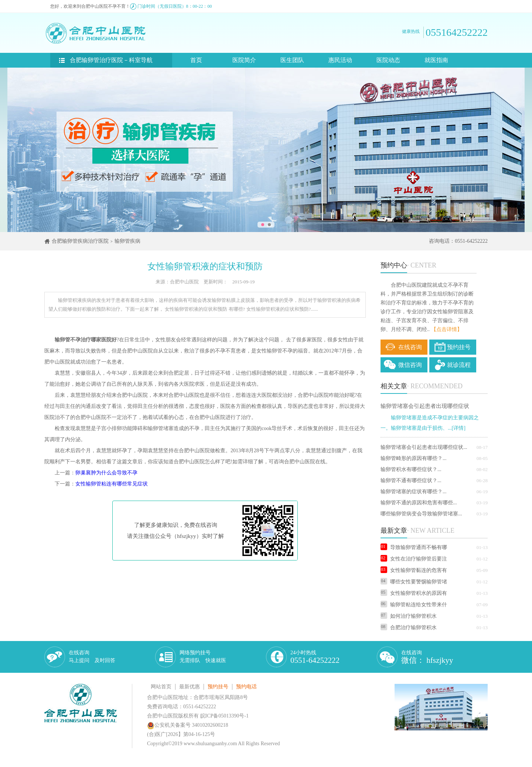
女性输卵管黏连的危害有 (414, 570)
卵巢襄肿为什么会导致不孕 (106, 473)
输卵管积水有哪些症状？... (411, 469)
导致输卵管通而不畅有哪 (414, 547)
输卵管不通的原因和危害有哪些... (419, 503)
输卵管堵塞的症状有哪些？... (414, 492)
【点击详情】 (447, 329)
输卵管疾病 (127, 241)
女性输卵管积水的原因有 (414, 593)
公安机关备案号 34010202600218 (188, 725)
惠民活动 (340, 60)
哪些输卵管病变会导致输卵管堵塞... (421, 514)
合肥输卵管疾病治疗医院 (80, 241)
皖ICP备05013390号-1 (224, 716)
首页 (196, 60)
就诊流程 (459, 365)
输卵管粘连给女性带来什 (414, 605)
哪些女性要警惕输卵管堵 (414, 582)
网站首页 (161, 687)
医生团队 (292, 60)
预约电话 (246, 687)
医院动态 (388, 60)
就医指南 (436, 60)
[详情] (459, 428)
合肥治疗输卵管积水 (409, 628)
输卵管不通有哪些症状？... (411, 480)
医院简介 (244, 60)
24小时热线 (315, 657)
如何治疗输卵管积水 (409, 616)
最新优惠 (190, 687)
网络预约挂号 (203, 657)
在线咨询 (410, 347)
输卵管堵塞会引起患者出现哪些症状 (425, 406)
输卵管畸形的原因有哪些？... (414, 458)
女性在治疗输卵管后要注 (414, 559)
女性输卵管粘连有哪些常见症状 (112, 484)
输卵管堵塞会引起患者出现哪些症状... (424, 447)
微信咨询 (410, 365)
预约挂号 (459, 347)
